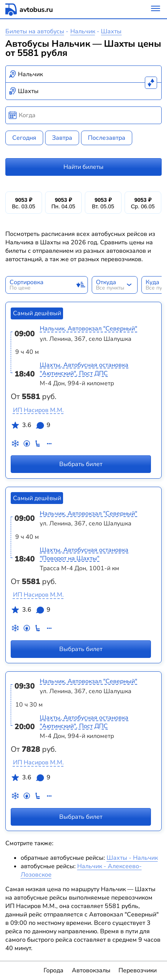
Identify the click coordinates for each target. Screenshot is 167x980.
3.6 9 (31, 427)
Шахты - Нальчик (132, 858)
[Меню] (156, 9)
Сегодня (24, 138)
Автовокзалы (91, 970)
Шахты (111, 31)
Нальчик (83, 31)
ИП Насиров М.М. (38, 410)
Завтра (62, 138)
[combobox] (84, 74)
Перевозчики (138, 970)
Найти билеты (83, 167)
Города (54, 970)
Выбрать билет (81, 464)
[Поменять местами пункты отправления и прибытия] (151, 83)
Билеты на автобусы (35, 31)
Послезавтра (107, 138)
